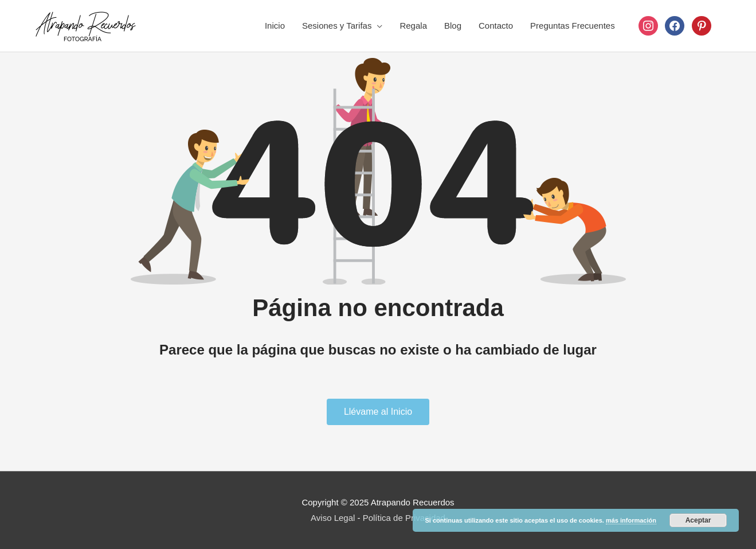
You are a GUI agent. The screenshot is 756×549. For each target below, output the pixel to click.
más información (631, 520)
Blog (453, 26)
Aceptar (698, 520)
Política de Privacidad (404, 518)
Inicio (275, 26)
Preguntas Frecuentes (573, 26)
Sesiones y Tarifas (337, 26)
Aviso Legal (333, 518)
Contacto (496, 26)
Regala (413, 26)
